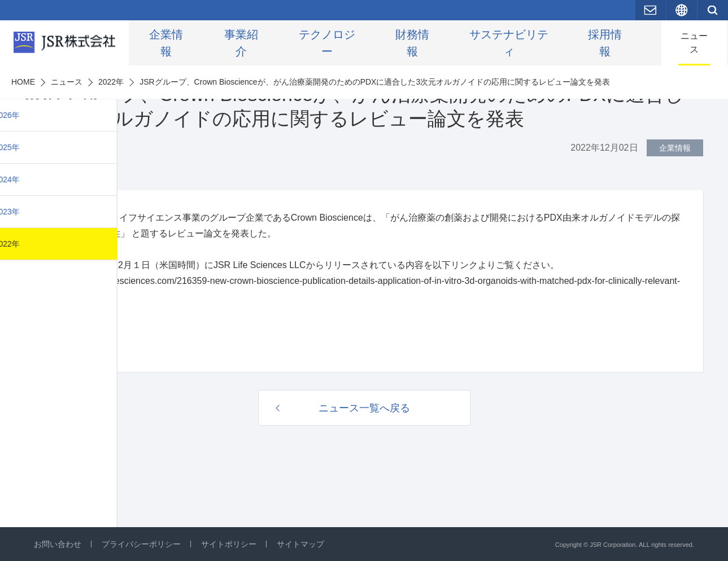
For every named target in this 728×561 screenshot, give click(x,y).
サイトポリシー (229, 544)
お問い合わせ (58, 544)
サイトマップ (300, 544)
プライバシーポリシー (141, 544)
